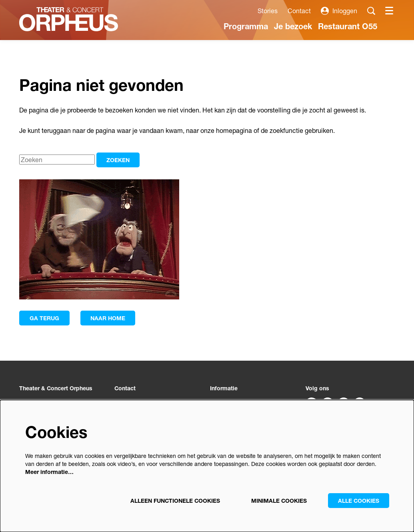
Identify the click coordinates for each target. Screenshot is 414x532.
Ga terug (44, 318)
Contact (299, 11)
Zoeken (118, 160)
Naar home (108, 318)
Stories (268, 11)
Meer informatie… (49, 472)
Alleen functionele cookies (175, 501)
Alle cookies (359, 501)
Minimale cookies (279, 501)
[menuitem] (246, 26)
